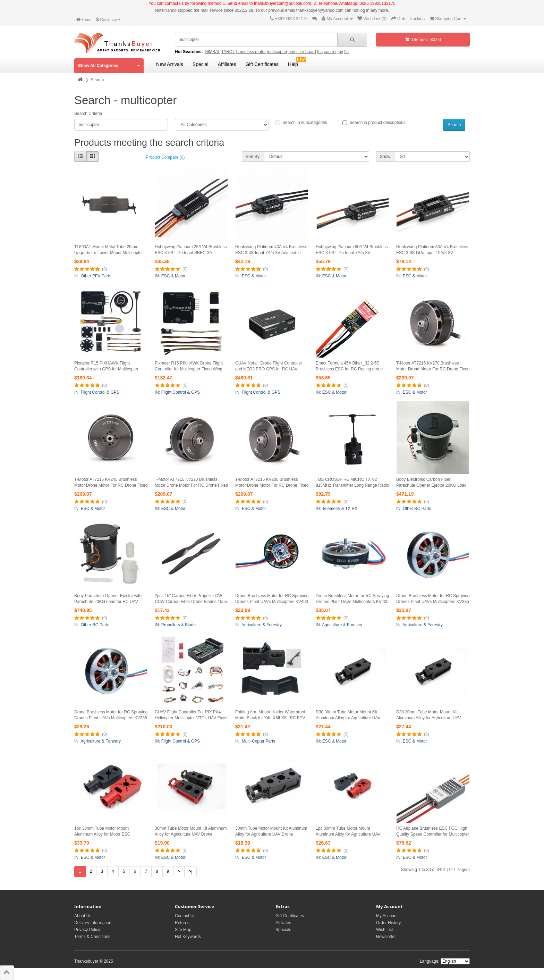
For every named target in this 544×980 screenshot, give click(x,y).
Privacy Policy (87, 930)
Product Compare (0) (165, 157)
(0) (105, 269)
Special (201, 64)
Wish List (385, 930)
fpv (340, 52)
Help (293, 64)
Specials (283, 930)
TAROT (228, 52)
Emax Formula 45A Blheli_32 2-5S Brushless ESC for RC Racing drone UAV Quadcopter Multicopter (349, 369)
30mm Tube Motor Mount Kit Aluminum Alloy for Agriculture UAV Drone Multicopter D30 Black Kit (271, 834)
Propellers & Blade (178, 625)
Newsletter (386, 937)
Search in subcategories (301, 123)
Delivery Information (93, 923)
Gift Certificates (262, 64)
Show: (386, 157)
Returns (182, 923)
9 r (347, 52)
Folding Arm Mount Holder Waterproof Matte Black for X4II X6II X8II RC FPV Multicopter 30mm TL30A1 (270, 718)
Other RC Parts (417, 509)
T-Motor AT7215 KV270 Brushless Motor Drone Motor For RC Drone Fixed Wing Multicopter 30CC (433, 369)
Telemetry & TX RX (340, 509)
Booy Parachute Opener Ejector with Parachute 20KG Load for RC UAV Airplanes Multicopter (108, 602)
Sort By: (253, 157)
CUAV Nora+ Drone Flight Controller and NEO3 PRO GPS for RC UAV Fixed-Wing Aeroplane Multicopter (269, 369)
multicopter (277, 52)
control (330, 52)
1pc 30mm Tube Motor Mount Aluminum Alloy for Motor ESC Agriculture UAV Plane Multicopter (106, 834)
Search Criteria (88, 114)
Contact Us (185, 916)
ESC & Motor (173, 276)
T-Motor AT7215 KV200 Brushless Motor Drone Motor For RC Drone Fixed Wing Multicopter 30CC (272, 485)
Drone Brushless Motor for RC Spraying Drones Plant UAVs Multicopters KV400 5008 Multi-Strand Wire (272, 602)
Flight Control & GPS (100, 392)
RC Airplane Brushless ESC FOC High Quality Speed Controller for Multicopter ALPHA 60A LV (433, 834)
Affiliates (227, 64)
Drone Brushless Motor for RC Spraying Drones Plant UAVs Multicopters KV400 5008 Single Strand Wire (352, 602)
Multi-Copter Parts (259, 741)
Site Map (183, 930)
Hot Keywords (188, 937)
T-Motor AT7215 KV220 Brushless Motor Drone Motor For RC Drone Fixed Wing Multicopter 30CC (191, 485)
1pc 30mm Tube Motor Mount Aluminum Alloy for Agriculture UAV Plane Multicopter (348, 834)
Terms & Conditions (92, 937)
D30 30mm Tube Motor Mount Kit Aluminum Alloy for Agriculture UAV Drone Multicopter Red (348, 718)
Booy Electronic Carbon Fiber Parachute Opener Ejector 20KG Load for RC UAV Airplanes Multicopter (431, 485)
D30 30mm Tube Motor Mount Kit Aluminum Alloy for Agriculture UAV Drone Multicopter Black (429, 718)
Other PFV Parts (96, 276)
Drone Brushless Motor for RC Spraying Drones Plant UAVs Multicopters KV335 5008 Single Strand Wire (111, 718)
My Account (387, 916)
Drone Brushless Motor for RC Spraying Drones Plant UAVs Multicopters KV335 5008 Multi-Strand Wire (433, 602)
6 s (320, 52)
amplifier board (302, 52)
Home (84, 20)
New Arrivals (170, 64)
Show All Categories (109, 66)
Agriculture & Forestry (262, 625)
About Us (83, 916)
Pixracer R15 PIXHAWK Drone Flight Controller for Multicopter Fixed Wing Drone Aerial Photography (189, 369)
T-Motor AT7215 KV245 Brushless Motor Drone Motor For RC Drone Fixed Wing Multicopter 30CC (111, 485)
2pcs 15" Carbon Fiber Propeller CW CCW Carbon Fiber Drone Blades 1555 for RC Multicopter (191, 602)
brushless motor (251, 52)
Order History (388, 923)
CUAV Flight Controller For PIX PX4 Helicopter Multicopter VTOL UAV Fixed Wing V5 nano (191, 718)
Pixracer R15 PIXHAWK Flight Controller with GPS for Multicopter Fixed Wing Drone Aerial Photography (109, 369)
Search (97, 80)
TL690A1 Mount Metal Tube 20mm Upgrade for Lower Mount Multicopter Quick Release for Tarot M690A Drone (109, 253)
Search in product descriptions (374, 123)
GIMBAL (212, 52)
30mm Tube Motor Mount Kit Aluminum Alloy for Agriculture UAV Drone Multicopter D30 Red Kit (191, 834)
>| (190, 871)
